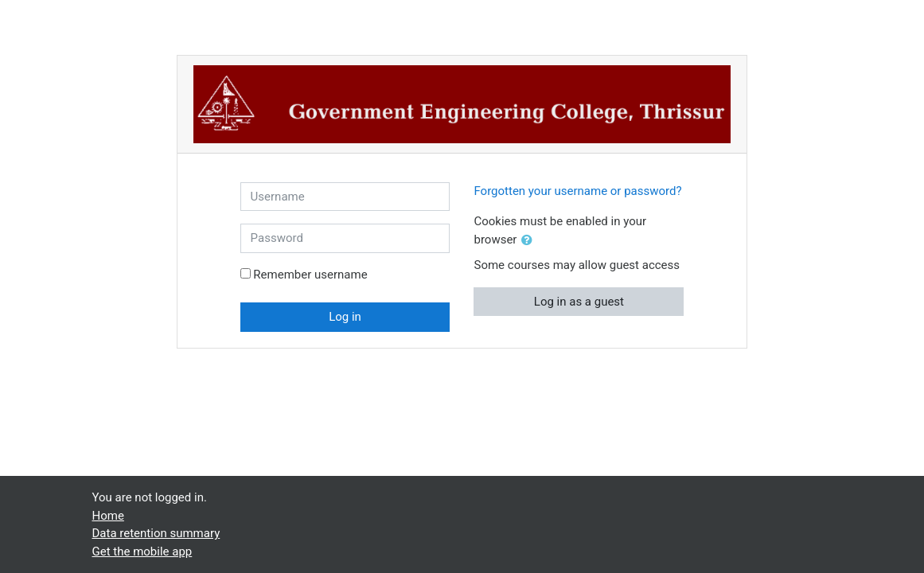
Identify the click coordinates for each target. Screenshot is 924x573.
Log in (345, 317)
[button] (530, 241)
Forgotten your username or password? (577, 191)
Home (108, 516)
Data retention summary (156, 533)
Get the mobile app (142, 552)
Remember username (310, 275)
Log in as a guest (579, 302)
